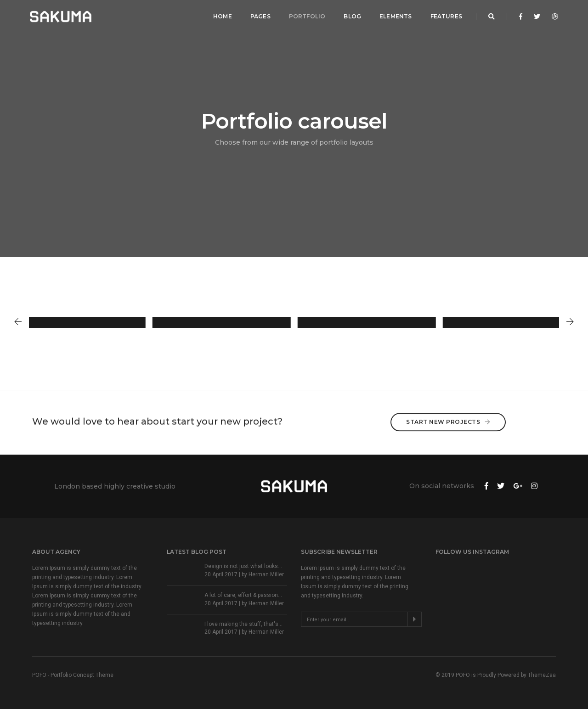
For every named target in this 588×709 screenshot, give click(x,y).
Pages (260, 16)
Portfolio (307, 16)
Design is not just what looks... (243, 566)
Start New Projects (448, 410)
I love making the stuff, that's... (243, 624)
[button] (18, 322)
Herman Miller (266, 574)
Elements (396, 16)
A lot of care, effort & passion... (243, 595)
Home (223, 16)
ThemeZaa (542, 675)
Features (446, 16)
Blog (352, 16)
